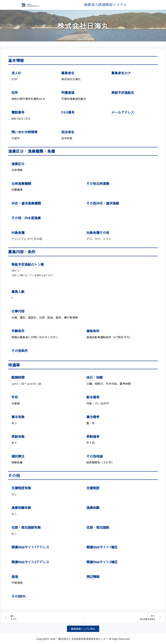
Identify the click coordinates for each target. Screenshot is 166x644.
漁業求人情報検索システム (105, 5)
